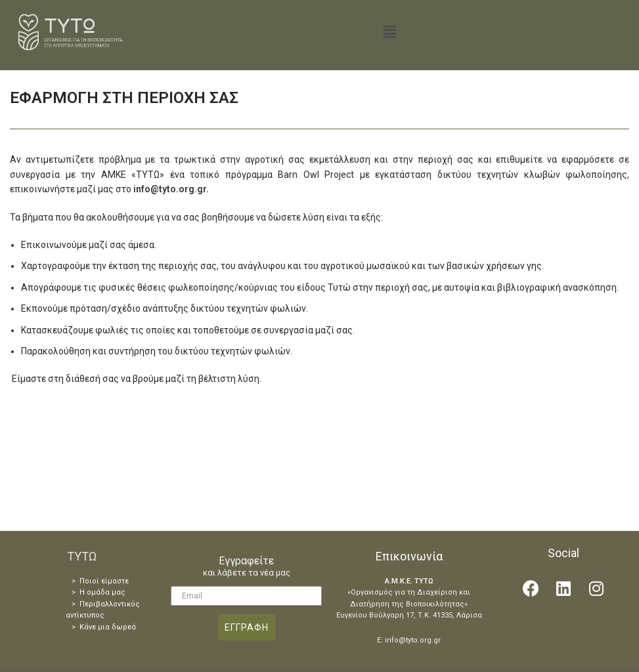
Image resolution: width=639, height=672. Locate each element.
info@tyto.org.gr (170, 189)
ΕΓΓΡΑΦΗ (247, 627)
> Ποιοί (85, 581)
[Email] (246, 596)
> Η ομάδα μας (99, 592)
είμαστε (114, 581)
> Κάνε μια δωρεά (104, 627)
